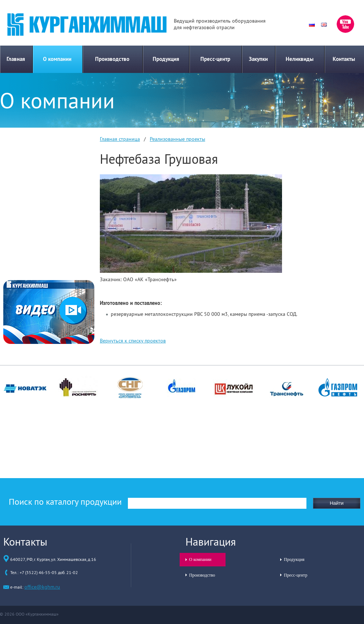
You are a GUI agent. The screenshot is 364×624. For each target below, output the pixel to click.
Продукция (166, 59)
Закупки (258, 59)
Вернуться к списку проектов (133, 341)
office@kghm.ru (42, 587)
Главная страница (120, 139)
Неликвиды (300, 59)
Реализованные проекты (177, 139)
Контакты (344, 59)
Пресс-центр (215, 59)
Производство (112, 59)
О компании (57, 59)
